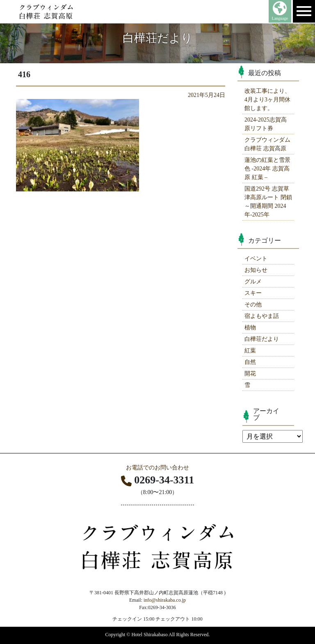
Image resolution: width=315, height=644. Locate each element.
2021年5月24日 (207, 95)
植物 (250, 328)
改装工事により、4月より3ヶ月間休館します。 (267, 100)
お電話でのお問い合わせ (157, 468)
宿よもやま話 (262, 316)
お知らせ (256, 270)
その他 (253, 305)
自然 (250, 362)
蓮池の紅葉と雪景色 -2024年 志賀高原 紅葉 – (267, 169)
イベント (256, 259)
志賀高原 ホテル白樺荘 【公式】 (62, 12)
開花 (250, 374)
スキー (253, 293)
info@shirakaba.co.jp (165, 600)
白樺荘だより (262, 339)
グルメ (253, 282)
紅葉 (250, 351)
